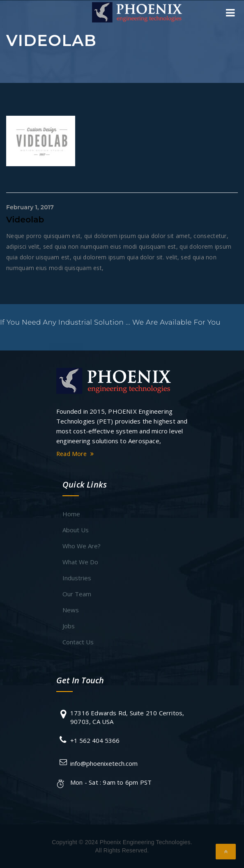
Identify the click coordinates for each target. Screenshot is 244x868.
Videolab (25, 220)
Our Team (77, 594)
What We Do (80, 562)
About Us (76, 530)
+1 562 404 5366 (95, 740)
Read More (76, 454)
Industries (77, 578)
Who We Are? (82, 546)
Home (71, 514)
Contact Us (78, 642)
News (71, 610)
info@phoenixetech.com (104, 763)
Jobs (69, 626)
